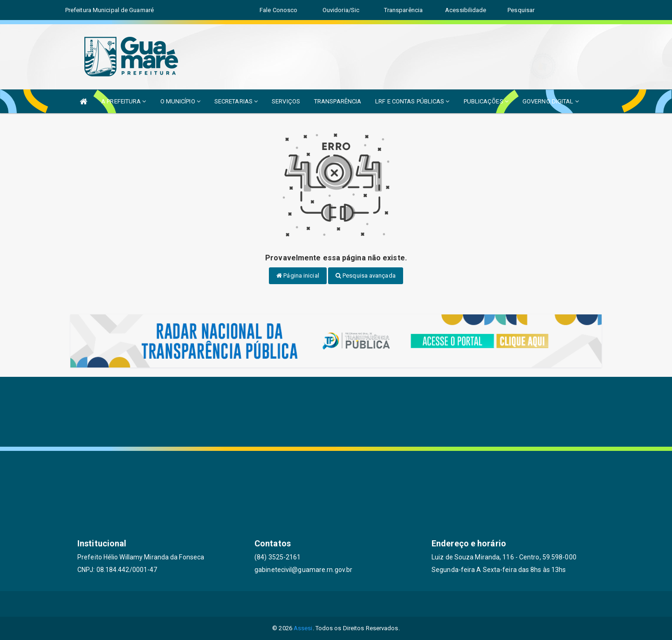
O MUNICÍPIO (180, 101)
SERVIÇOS (286, 101)
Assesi (303, 628)
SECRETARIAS (236, 101)
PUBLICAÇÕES (486, 101)
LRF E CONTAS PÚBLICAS (412, 101)
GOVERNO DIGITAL (551, 101)
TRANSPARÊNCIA (338, 101)
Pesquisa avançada (366, 276)
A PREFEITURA (123, 101)
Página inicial (298, 276)
